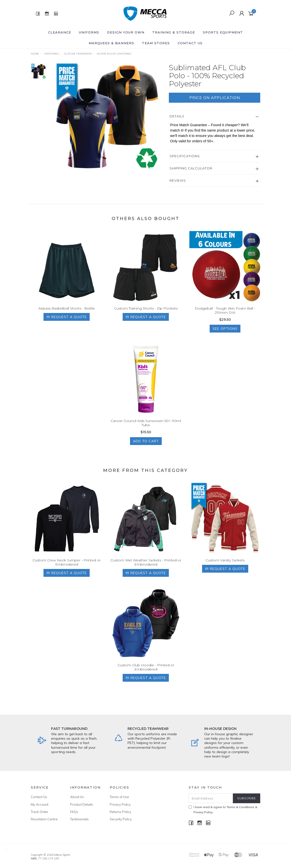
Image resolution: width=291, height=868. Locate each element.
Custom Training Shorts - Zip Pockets (146, 315)
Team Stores (156, 43)
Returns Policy (120, 812)
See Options (225, 335)
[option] (108, 118)
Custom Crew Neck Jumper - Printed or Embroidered (67, 569)
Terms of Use (119, 797)
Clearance (60, 32)
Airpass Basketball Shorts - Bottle (67, 315)
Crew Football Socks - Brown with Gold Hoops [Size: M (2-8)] (47, 848)
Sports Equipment (223, 32)
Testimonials (79, 819)
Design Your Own (126, 32)
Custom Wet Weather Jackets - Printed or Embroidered (146, 569)
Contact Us (190, 43)
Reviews (178, 180)
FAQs (74, 812)
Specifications (185, 156)
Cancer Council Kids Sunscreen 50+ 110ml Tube (146, 429)
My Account (40, 804)
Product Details (82, 804)
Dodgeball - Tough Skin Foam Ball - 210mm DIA (225, 317)
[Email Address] (211, 798)
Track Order (40, 812)
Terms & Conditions (240, 807)
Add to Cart (146, 447)
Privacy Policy (120, 804)
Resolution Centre (44, 819)
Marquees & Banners (111, 43)
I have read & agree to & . (223, 810)
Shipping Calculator (191, 168)
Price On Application (215, 98)
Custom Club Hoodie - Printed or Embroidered (146, 673)
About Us (77, 797)
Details (177, 116)
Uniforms (89, 32)
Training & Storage (174, 32)
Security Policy (121, 819)
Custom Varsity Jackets (225, 567)
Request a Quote (67, 323)
